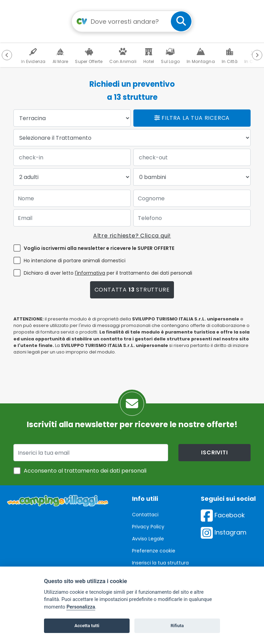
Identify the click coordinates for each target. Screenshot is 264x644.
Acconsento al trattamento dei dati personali (85, 471)
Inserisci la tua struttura (160, 563)
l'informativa (90, 273)
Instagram (224, 532)
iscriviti (214, 452)
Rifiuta (177, 626)
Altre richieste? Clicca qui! (132, 236)
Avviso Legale (148, 539)
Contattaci (145, 515)
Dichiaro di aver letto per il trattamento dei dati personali (108, 273)
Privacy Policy (148, 527)
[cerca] (181, 21)
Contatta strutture (132, 290)
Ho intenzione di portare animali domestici (75, 261)
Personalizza (81, 607)
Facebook (223, 515)
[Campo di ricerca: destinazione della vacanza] (132, 21)
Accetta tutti (87, 626)
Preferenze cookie (154, 551)
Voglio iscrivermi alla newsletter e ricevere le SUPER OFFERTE (99, 248)
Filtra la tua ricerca (192, 118)
